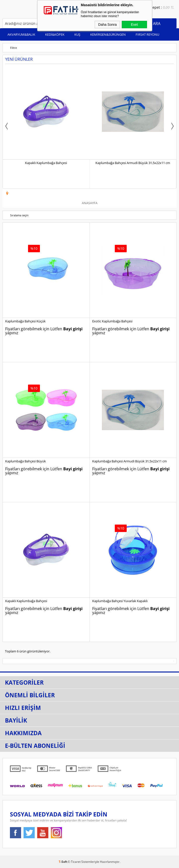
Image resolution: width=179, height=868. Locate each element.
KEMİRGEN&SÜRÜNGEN (108, 34)
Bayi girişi (73, 329)
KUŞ (77, 34)
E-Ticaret (74, 862)
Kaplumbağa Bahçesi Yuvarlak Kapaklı (120, 601)
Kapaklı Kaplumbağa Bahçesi (46, 163)
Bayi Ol (134, 12)
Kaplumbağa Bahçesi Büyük (26, 461)
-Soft (63, 862)
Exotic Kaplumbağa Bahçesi (112, 321)
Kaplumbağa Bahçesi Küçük (25, 321)
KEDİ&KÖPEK (55, 34)
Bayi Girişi (129, 12)
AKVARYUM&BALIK (21, 34)
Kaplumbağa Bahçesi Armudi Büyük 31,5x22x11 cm (133, 163)
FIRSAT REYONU (147, 34)
